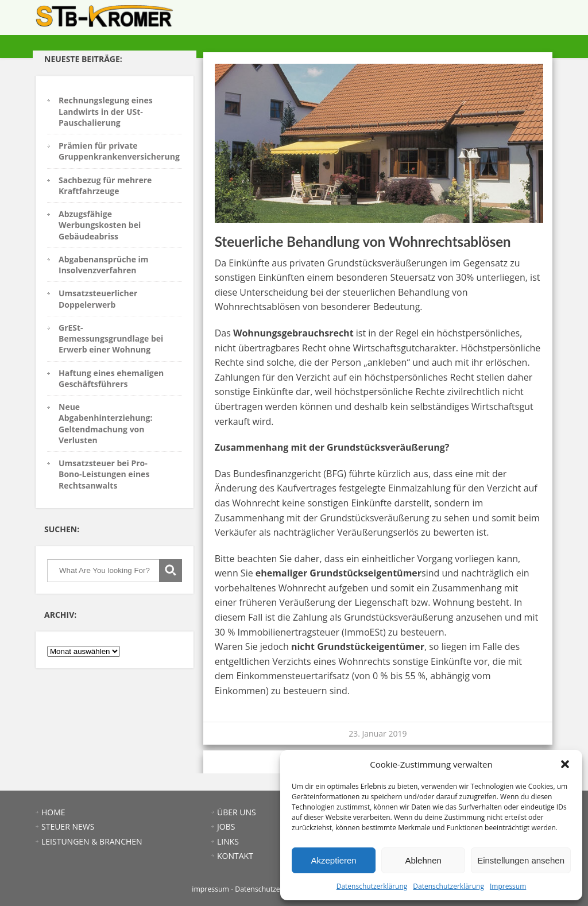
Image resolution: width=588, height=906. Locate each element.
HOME (292, 20)
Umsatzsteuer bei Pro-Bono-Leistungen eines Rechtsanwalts (104, 474)
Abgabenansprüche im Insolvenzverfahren (104, 265)
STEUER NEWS (328, 20)
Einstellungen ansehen (521, 860)
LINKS (504, 20)
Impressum (508, 886)
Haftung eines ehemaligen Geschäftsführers (111, 378)
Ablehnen (423, 860)
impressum (210, 889)
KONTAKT (533, 20)
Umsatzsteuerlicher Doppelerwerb (98, 299)
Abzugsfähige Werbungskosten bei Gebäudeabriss (100, 225)
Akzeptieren (333, 860)
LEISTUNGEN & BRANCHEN (394, 20)
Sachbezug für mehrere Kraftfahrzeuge (105, 185)
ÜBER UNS (454, 20)
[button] (565, 764)
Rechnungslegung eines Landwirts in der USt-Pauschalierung (106, 111)
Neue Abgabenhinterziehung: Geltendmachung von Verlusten (105, 423)
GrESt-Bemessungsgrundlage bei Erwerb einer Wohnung (111, 339)
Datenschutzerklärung (372, 886)
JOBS (483, 20)
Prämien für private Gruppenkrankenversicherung (119, 151)
